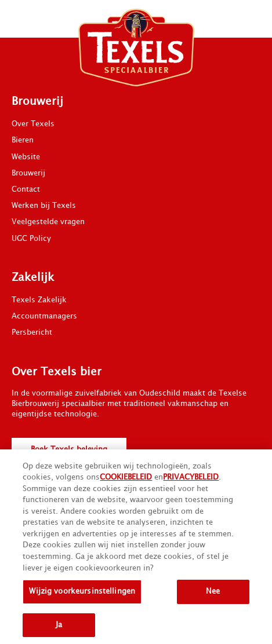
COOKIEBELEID (126, 480)
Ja (59, 627)
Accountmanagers (44, 316)
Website (26, 157)
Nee (213, 594)
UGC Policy (31, 239)
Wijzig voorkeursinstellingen (82, 594)
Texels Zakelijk (39, 300)
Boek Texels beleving (69, 449)
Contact (26, 189)
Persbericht (32, 332)
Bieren (23, 140)
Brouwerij (28, 173)
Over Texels (33, 124)
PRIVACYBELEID (191, 480)
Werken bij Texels (44, 206)
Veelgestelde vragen (48, 222)
